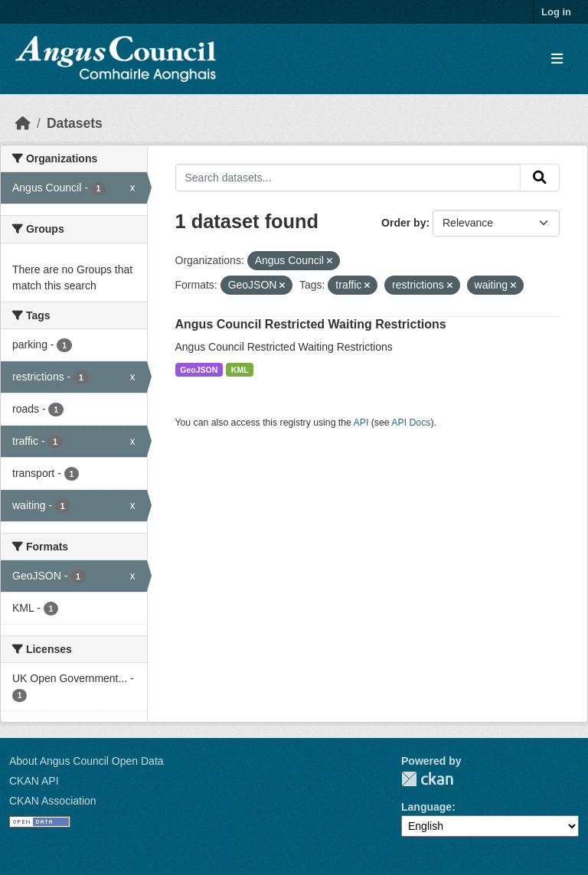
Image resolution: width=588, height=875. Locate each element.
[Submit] (540, 178)
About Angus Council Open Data (87, 761)
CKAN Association (53, 801)
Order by (403, 223)
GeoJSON (199, 370)
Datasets (75, 123)
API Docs (411, 423)
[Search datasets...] (348, 178)
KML (240, 370)
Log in (556, 12)
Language (426, 807)
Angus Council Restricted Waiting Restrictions (311, 324)
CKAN (427, 779)
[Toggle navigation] (557, 59)
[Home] (23, 123)
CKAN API (34, 781)
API (361, 423)
